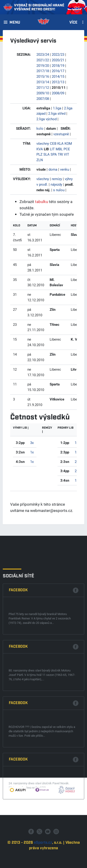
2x (76, 462)
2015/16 (43, 76)
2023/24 (43, 54)
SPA (54, 154)
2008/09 (58, 93)
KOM (68, 143)
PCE (67, 149)
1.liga (57, 108)
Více (73, 23)
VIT (66, 154)
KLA (60, 143)
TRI (60, 154)
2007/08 (43, 98)
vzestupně (61, 134)
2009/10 (43, 93)
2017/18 (43, 71)
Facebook (18, 672)
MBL (59, 149)
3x (32, 443)
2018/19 (58, 65)
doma (53, 169)
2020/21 (58, 60)
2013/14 (43, 82)
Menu (15, 23)
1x (32, 452)
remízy (57, 179)
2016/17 (58, 71)
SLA (47, 154)
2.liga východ (47, 119)
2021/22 (43, 60)
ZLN (40, 160)
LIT (52, 149)
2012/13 (58, 82)
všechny (43, 143)
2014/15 (58, 76)
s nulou (59, 190)
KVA (40, 149)
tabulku (42, 202)
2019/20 (43, 65)
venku (65, 169)
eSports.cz (43, 858)
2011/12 (43, 87)
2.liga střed (57, 113)
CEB (53, 143)
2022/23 (58, 54)
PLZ (39, 154)
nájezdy (56, 184)
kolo (40, 128)
